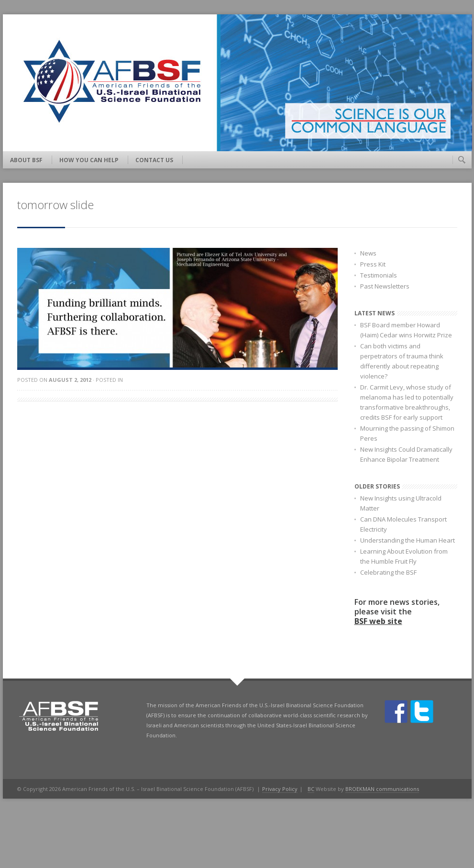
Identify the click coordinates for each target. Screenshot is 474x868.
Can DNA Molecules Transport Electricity (403, 524)
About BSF (26, 160)
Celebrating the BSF (388, 572)
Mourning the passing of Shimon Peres (407, 433)
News (368, 253)
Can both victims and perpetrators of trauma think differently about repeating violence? (402, 361)
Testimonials (379, 275)
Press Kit (373, 264)
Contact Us (154, 160)
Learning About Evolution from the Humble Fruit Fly (404, 556)
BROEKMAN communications (382, 789)
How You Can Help (89, 160)
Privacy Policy (280, 789)
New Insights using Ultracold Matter (401, 503)
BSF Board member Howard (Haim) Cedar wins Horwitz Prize (406, 330)
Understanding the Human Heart (408, 540)
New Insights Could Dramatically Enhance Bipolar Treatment (406, 454)
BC (311, 789)
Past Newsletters (385, 286)
